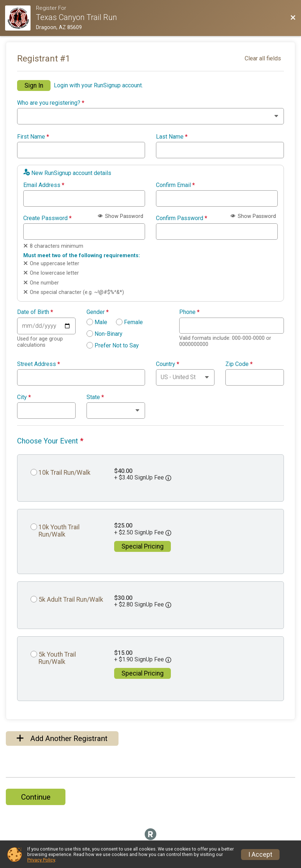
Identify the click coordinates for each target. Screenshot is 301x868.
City (24, 397)
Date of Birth (35, 312)
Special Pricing (143, 546)
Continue (36, 797)
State (95, 397)
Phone (189, 312)
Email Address (44, 185)
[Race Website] (20, 18)
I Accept (260, 855)
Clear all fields (263, 58)
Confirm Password (182, 218)
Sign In (34, 85)
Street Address (39, 364)
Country (168, 364)
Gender (98, 312)
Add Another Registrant (62, 738)
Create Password (47, 218)
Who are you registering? (51, 103)
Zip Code (239, 364)
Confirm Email (175, 185)
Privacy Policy (41, 860)
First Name (33, 137)
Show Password (121, 216)
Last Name (172, 137)
